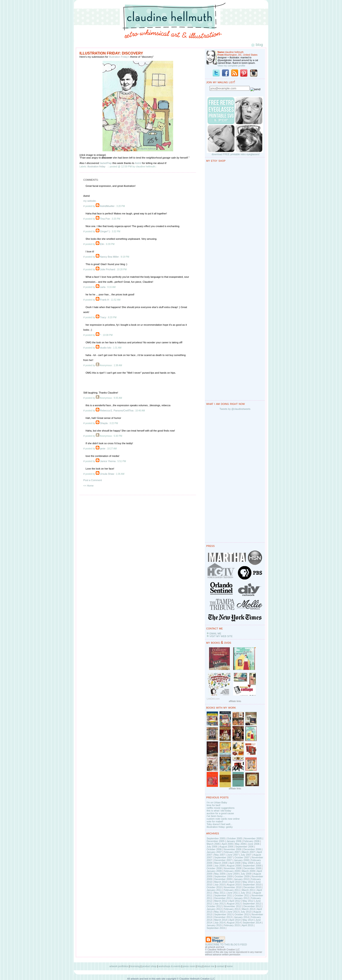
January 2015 (214, 925)
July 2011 (246, 893)
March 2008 (221, 863)
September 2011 (223, 895)
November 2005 (253, 838)
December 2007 (223, 860)
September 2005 (216, 838)
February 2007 (232, 852)
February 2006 (251, 841)
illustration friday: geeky (220, 827)
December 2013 (223, 917)
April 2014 (235, 920)
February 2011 (232, 890)
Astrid (138, 163)
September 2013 (223, 914)
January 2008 (241, 860)
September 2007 (223, 857)
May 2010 (248, 882)
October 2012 (214, 906)
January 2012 (241, 898)
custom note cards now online (223, 819)
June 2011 (233, 893)
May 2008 (248, 863)
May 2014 (248, 920)
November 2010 (232, 887)
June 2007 (233, 855)
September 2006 (244, 847)
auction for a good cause (220, 813)
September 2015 (216, 928)
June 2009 (233, 874)
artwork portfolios (119, 966)
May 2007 (220, 855)
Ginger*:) (105, 231)
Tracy (103, 317)
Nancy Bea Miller (109, 257)
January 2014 (241, 917)
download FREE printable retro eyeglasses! (236, 154)
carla (103, 287)
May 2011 (220, 893)
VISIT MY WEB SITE (221, 636)
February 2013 (232, 909)
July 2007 (246, 855)
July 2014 (219, 923)
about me (209, 966)
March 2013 (249, 909)
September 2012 (252, 904)
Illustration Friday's (119, 57)
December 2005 (215, 841)
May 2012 (248, 901)
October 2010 (214, 887)
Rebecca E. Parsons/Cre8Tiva (117, 411)
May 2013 (220, 912)
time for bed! (214, 805)
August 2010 (234, 885)
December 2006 (252, 849)
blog (200, 966)
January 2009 (214, 871)
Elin (102, 244)
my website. (90, 201)
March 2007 (249, 852)
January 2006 (234, 841)
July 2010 (219, 885)
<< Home (88, 486)
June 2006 (254, 844)
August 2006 (226, 847)
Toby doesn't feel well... (219, 824)
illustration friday (96, 166)
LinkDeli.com (213, 699)
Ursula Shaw (107, 474)
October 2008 (214, 868)
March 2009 (249, 871)
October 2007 (242, 857)
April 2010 (235, 882)
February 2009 (232, 871)
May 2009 (220, 874)
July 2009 (246, 874)
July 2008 (219, 866)
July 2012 (219, 904)
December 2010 (252, 887)
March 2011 (249, 890)
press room (189, 966)
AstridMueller (107, 206)
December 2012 (252, 906)
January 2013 (214, 909)
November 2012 (232, 906)
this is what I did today (219, 811)
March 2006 (213, 844)
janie (103, 448)
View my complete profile (231, 66)
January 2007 (214, 852)
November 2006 (232, 849)
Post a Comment (93, 480)
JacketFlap (106, 163)
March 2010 (221, 882)
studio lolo (106, 348)
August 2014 (234, 923)
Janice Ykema (108, 461)
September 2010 (252, 885)
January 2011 (214, 890)
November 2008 (232, 868)
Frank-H (105, 300)
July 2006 (212, 847)
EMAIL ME (215, 634)
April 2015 (248, 925)
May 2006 (240, 844)
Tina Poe (105, 219)
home (230, 966)
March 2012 (221, 901)
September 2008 (252, 866)
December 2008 (252, 868)
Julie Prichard (108, 269)
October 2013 (242, 914)
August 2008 (234, 866)
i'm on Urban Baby (217, 802)
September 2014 (252, 923)
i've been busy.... (216, 816)
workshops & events (170, 966)
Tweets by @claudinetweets (235, 409)
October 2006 (214, 849)
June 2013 (233, 912)
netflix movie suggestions (221, 808)
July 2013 (246, 912)
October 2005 (235, 838)
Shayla (104, 423)
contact (220, 966)
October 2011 (242, 895)
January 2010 (241, 879)
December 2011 (223, 898)
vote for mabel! (215, 821)
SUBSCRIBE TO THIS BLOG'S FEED (226, 944)
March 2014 (221, 920)
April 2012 (235, 901)
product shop (149, 966)
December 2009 (223, 879)
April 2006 (227, 844)
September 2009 (223, 876)
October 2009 (242, 876)
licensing (135, 966)
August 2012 (234, 904)
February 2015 (232, 925)
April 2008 (235, 863)
